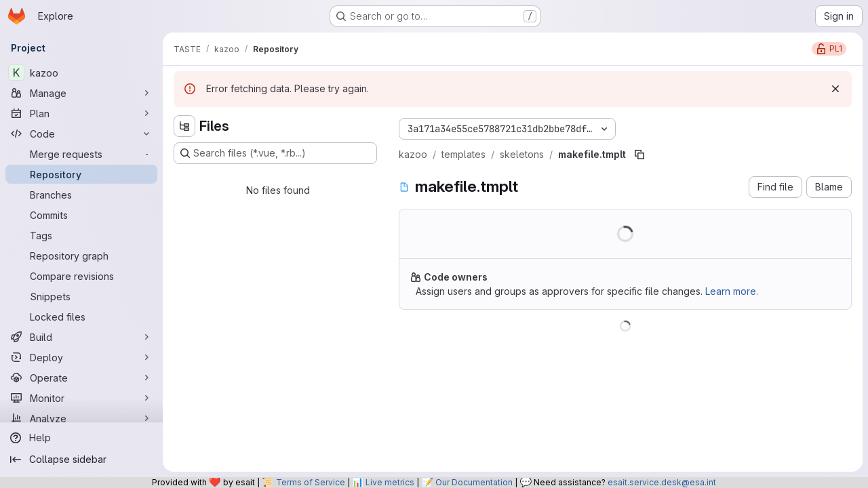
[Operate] (81, 378)
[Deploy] (81, 357)
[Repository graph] (81, 256)
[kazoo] (81, 73)
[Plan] (81, 113)
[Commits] (81, 215)
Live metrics (390, 482)
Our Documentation (474, 482)
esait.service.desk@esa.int (662, 482)
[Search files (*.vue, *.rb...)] (275, 153)
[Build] (81, 337)
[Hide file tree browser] (184, 126)
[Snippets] (81, 296)
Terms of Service (311, 482)
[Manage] (81, 93)
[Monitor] (81, 398)
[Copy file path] (639, 155)
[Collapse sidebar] (81, 460)
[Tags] (81, 235)
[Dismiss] (835, 89)
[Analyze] (81, 418)
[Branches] (81, 195)
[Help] (81, 438)
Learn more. (732, 291)
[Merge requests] (81, 154)
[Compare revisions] (81, 276)
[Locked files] (81, 317)
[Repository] (81, 174)
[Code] (81, 134)
